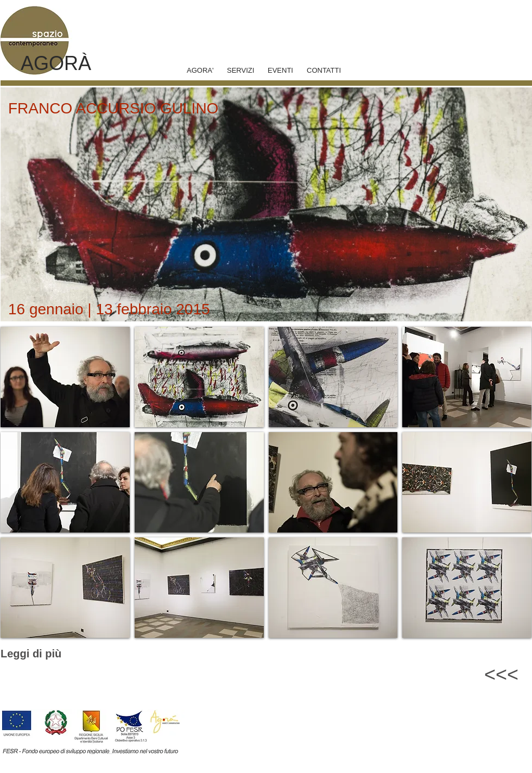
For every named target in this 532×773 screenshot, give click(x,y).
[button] (65, 377)
